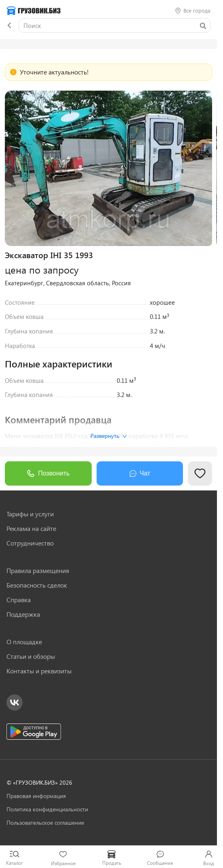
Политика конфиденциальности (47, 809)
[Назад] (9, 25)
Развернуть (109, 436)
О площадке (24, 642)
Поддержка (23, 614)
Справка (19, 600)
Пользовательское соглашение (45, 822)
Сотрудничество (30, 543)
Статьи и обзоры (31, 656)
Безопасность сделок (37, 585)
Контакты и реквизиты (39, 671)
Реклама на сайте (31, 528)
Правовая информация (36, 796)
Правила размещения (38, 571)
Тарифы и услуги (30, 514)
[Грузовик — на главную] (34, 11)
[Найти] (203, 26)
